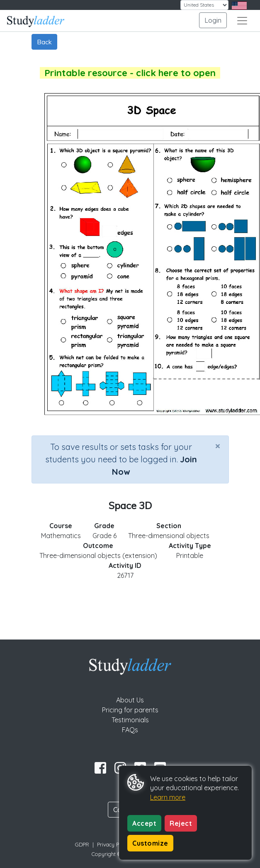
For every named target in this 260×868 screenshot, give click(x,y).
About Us (130, 700)
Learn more (168, 797)
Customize (150, 843)
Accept (144, 823)
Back (44, 42)
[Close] (218, 446)
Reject (181, 823)
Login (213, 20)
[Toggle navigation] (242, 21)
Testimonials (130, 720)
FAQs (130, 730)
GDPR (82, 844)
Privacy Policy (114, 844)
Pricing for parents (130, 710)
